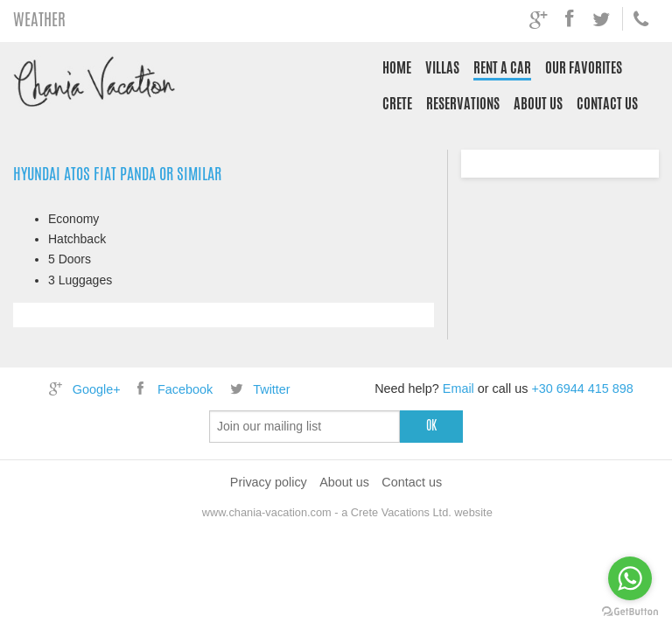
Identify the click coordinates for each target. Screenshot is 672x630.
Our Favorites (584, 68)
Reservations (463, 104)
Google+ (83, 389)
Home (397, 68)
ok (431, 425)
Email (458, 388)
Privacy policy (269, 482)
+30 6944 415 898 (582, 388)
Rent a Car (502, 68)
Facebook (172, 389)
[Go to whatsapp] (630, 578)
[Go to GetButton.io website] (630, 612)
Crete (397, 104)
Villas (442, 68)
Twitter (259, 389)
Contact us (607, 104)
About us (538, 104)
